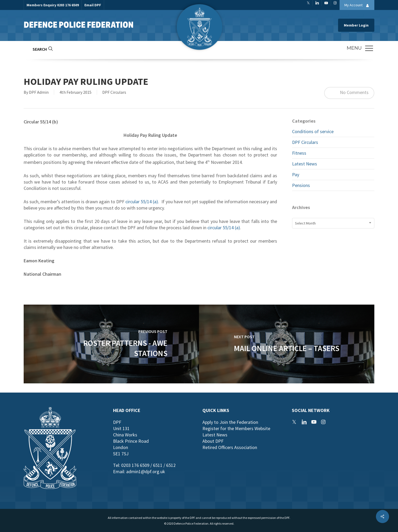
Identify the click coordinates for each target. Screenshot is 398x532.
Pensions (301, 185)
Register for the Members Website (236, 428)
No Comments (349, 93)
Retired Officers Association (230, 447)
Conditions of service (313, 131)
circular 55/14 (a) (224, 228)
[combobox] (333, 223)
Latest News (305, 164)
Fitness (299, 153)
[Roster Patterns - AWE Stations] (111, 344)
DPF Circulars (114, 92)
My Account (358, 6)
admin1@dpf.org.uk (146, 471)
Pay (296, 174)
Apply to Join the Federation (230, 422)
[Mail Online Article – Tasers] (287, 344)
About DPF (213, 441)
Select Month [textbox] (305, 223)
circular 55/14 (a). (142, 202)
